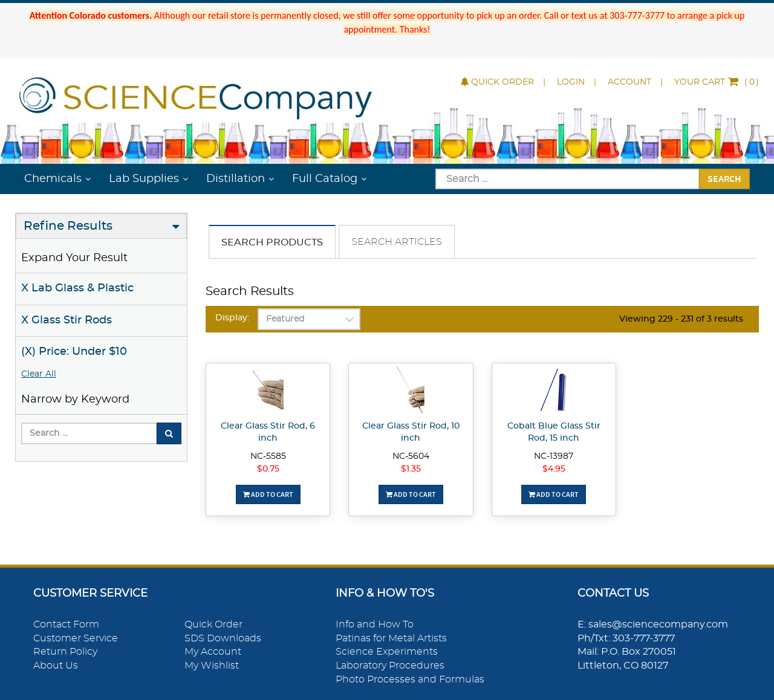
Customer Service (76, 638)
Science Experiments (387, 652)
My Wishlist (212, 666)
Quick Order (497, 82)
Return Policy (65, 652)
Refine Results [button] (68, 226)
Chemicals (53, 179)
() (717, 82)
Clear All (39, 374)
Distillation (236, 179)
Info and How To (375, 624)
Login (571, 82)
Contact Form (66, 624)
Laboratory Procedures (390, 666)
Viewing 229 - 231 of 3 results (681, 319)
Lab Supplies (144, 179)
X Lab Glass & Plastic (77, 288)
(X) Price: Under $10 (74, 352)
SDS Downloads (223, 638)
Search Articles (397, 242)
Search (724, 178)
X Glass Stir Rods (67, 320)
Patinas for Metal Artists (391, 638)
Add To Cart (268, 494)
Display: (232, 318)
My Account (213, 652)
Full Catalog (325, 179)
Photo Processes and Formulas (410, 679)
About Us (56, 666)
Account (629, 82)
